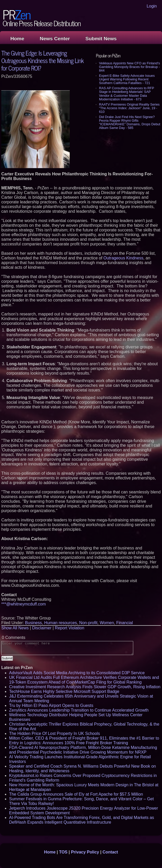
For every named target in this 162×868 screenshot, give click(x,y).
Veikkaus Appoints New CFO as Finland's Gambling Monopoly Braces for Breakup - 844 (129, 67)
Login (152, 6)
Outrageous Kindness (123, 258)
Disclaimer (42, 628)
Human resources (60, 623)
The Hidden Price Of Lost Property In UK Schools (54, 733)
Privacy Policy (85, 852)
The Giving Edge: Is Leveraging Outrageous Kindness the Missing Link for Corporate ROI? (43, 60)
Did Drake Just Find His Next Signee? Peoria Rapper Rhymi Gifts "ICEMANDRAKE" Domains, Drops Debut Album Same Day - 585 (130, 122)
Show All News (15, 628)
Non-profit (88, 623)
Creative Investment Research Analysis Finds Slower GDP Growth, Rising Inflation (85, 687)
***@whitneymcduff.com (24, 604)
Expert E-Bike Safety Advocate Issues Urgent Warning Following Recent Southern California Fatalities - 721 (127, 79)
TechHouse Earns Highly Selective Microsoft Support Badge (64, 691)
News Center (55, 39)
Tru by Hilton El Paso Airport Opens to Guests (51, 705)
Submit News (101, 39)
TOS (63, 852)
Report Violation (70, 628)
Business (34, 623)
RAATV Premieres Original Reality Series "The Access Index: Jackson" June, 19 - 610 (129, 108)
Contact (110, 852)
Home (17, 39)
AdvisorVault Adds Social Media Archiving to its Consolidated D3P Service (77, 673)
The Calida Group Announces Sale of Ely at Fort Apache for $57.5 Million (76, 794)
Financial (124, 623)
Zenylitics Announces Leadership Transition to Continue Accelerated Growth (79, 710)
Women (107, 623)
